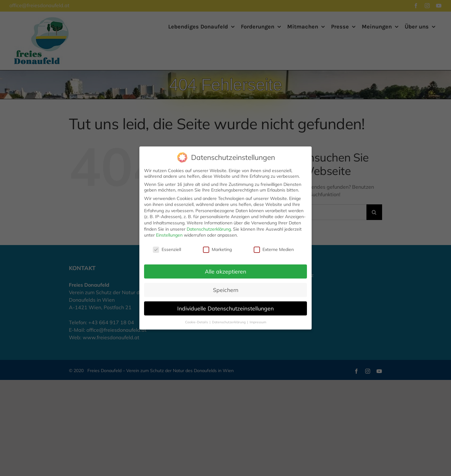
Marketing (217, 224)
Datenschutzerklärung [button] (229, 296)
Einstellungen (169, 210)
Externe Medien (274, 224)
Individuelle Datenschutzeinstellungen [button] (225, 283)
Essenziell (167, 224)
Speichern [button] (226, 264)
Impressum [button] (258, 296)
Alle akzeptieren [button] (225, 246)
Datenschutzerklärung (209, 203)
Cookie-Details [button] (197, 296)
